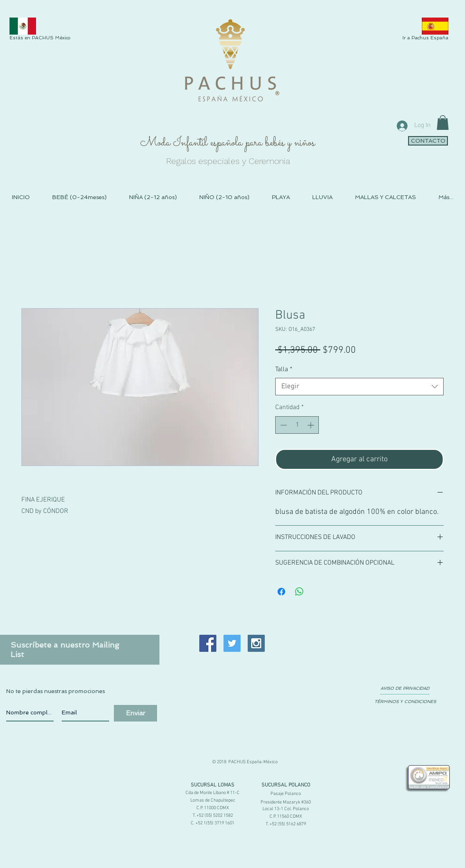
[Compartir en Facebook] (281, 592)
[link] (443, 123)
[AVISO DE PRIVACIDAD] (405, 688)
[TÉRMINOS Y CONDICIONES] (405, 702)
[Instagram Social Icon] (256, 643)
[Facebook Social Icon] (208, 643)
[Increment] (312, 425)
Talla (284, 370)
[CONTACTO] (428, 141)
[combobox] (359, 387)
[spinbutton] (297, 425)
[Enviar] (135, 713)
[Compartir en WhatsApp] (299, 592)
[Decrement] (283, 425)
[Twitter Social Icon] (232, 643)
